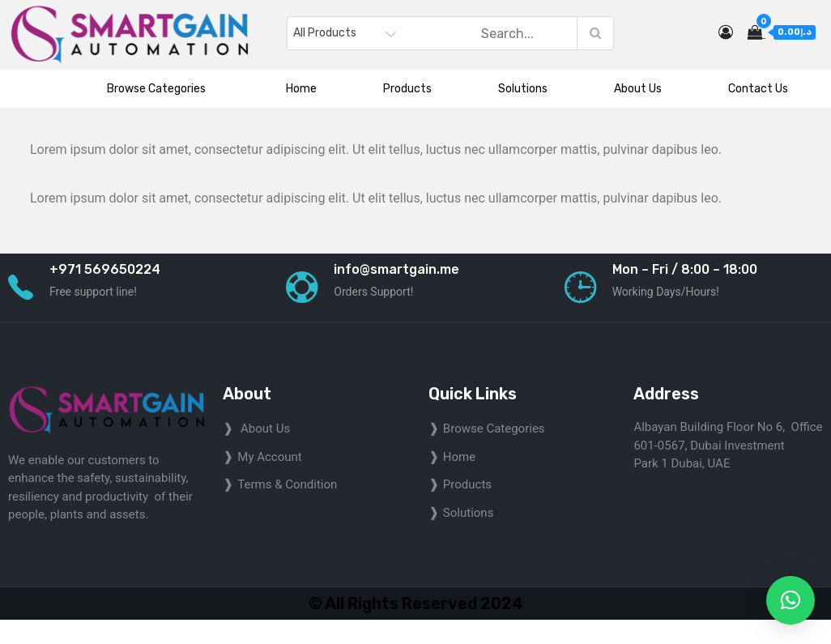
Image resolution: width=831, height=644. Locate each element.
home (459, 457)
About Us (638, 89)
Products (407, 89)
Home (301, 89)
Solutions (523, 89)
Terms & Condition (287, 484)
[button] (791, 600)
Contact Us (758, 89)
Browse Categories (163, 89)
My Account (269, 457)
